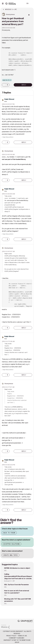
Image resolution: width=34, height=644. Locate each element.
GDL (5, 570)
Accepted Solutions (12, 544)
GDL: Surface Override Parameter (17, 585)
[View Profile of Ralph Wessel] (9, 99)
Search (21, 3)
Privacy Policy (11, 636)
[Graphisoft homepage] (25, 621)
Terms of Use (22, 636)
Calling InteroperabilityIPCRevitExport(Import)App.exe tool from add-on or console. (18, 576)
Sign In (31, 3)
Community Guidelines (17, 638)
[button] (4, 85)
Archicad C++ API (9, 581)
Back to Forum (9, 533)
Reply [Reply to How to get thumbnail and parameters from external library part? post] (24, 85)
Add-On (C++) (7, 80)
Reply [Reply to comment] (24, 142)
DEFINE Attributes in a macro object (17, 568)
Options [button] (31, 9)
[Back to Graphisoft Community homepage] (11, 3)
